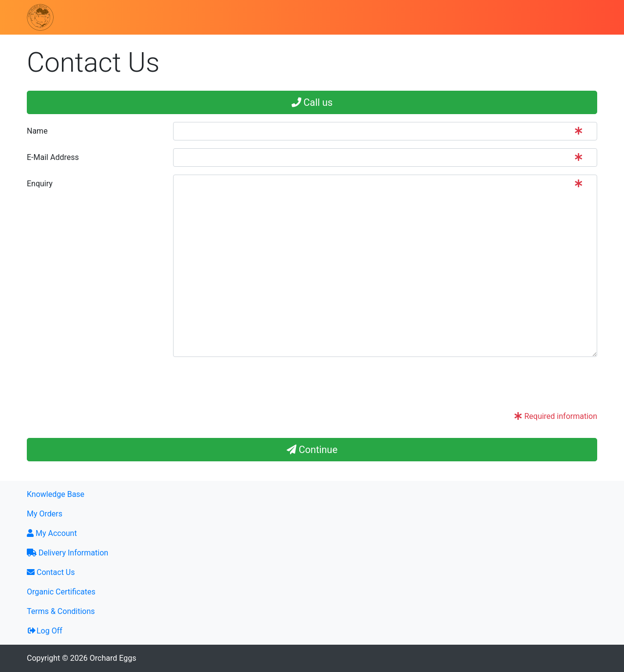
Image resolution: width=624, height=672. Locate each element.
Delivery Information (68, 553)
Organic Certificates (61, 592)
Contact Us (51, 572)
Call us (312, 102)
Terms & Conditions (61, 611)
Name (37, 131)
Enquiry (40, 184)
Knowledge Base (56, 494)
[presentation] (247, 384)
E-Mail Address (53, 157)
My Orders (45, 514)
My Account (52, 533)
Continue (312, 450)
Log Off (45, 631)
